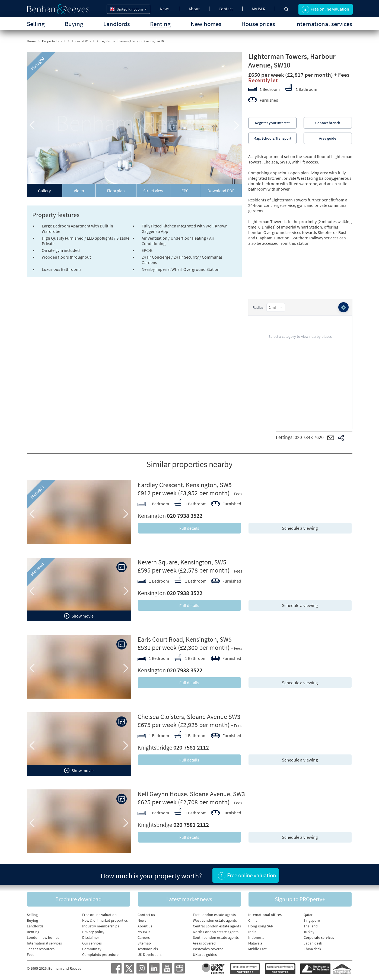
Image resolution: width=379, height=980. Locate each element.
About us (145, 925)
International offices (265, 914)
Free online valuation (99, 914)
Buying (74, 24)
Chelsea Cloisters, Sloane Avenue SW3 (189, 717)
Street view (153, 191)
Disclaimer (91, 936)
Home (31, 41)
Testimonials (148, 948)
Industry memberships (101, 925)
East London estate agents (214, 914)
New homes (206, 24)
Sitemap (144, 942)
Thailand (311, 925)
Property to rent (54, 41)
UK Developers (149, 953)
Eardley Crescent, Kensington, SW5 (185, 485)
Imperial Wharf (83, 41)
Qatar (308, 914)
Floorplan (116, 191)
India (252, 931)
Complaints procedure (100, 953)
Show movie (79, 616)
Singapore (312, 919)
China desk (312, 948)
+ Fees (342, 75)
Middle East (257, 948)
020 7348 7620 (309, 437)
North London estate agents (216, 931)
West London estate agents (215, 919)
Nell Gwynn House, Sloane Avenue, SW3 (191, 794)
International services (324, 24)
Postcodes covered (208, 948)
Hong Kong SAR (261, 925)
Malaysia (255, 942)
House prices (258, 24)
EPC (185, 191)
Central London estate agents (217, 925)
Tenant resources (41, 948)
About (194, 9)
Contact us (146, 914)
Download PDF (221, 191)
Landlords (117, 24)
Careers (144, 936)
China (253, 919)
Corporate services (319, 936)
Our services (92, 942)
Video (79, 191)
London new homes (43, 936)
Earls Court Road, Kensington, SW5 (185, 639)
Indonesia (256, 936)
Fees (31, 953)
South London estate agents (216, 936)
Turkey (309, 931)
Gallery (44, 191)
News (165, 9)
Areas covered (204, 942)
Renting (160, 24)
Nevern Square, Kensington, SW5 (182, 562)
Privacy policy (93, 931)
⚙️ (343, 308)
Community (92, 948)
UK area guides (205, 953)
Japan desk (313, 942)
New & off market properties (105, 919)
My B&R (259, 9)
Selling (36, 24)
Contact (226, 9)
